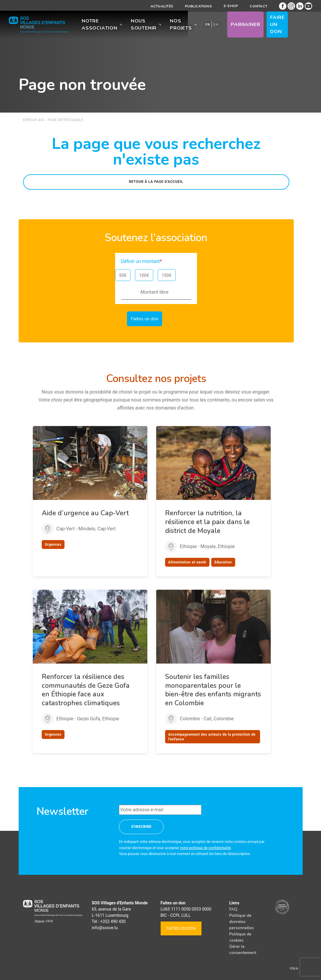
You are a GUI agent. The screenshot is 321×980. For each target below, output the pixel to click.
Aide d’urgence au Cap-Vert (85, 513)
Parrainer (246, 26)
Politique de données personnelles (242, 922)
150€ (167, 275)
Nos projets (182, 26)
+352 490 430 (113, 922)
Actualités (162, 6)
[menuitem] (208, 26)
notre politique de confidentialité (206, 848)
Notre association (100, 26)
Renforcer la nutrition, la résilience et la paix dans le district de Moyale (207, 522)
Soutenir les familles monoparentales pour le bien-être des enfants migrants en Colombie (213, 690)
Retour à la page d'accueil (156, 182)
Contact (258, 6)
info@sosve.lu (105, 928)
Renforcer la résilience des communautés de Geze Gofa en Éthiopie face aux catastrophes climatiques (86, 690)
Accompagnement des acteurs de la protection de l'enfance (212, 737)
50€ (123, 275)
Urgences (53, 545)
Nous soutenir (144, 26)
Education (223, 562)
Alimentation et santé (187, 562)
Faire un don (282, 26)
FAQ (233, 909)
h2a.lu (294, 968)
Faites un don (181, 929)
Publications (198, 6)
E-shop (231, 6)
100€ (144, 275)
